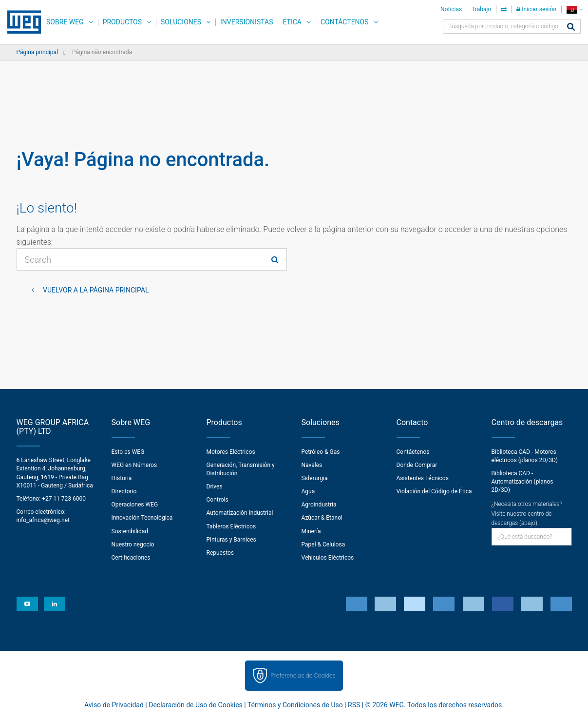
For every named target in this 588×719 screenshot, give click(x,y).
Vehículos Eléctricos (328, 558)
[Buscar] (571, 28)
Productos (122, 22)
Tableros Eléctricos (231, 526)
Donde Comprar (417, 465)
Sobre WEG (65, 22)
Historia (122, 478)
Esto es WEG (128, 452)
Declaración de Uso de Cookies (196, 705)
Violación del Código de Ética (434, 491)
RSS (354, 705)
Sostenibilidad (130, 531)
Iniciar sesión (536, 9)
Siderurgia (315, 478)
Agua (308, 491)
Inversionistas (247, 22)
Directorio (124, 491)
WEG (21, 22)
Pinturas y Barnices (231, 540)
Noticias (451, 9)
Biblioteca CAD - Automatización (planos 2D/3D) (522, 482)
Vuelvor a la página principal (95, 290)
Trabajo (481, 9)
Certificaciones (131, 558)
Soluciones (181, 22)
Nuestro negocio (133, 544)
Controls (218, 500)
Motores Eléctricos (231, 452)
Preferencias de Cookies (303, 675)
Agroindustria (319, 505)
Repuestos (220, 553)
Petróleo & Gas (321, 452)
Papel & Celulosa (323, 544)
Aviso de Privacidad (114, 705)
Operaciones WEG (135, 505)
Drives (215, 486)
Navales (312, 465)
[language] (575, 10)
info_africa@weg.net (43, 520)
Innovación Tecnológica (142, 518)
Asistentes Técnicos (423, 478)
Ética (292, 22)
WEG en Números (134, 465)
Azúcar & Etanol (322, 518)
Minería (311, 531)
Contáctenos (345, 22)
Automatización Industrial (240, 513)
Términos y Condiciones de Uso (295, 705)
